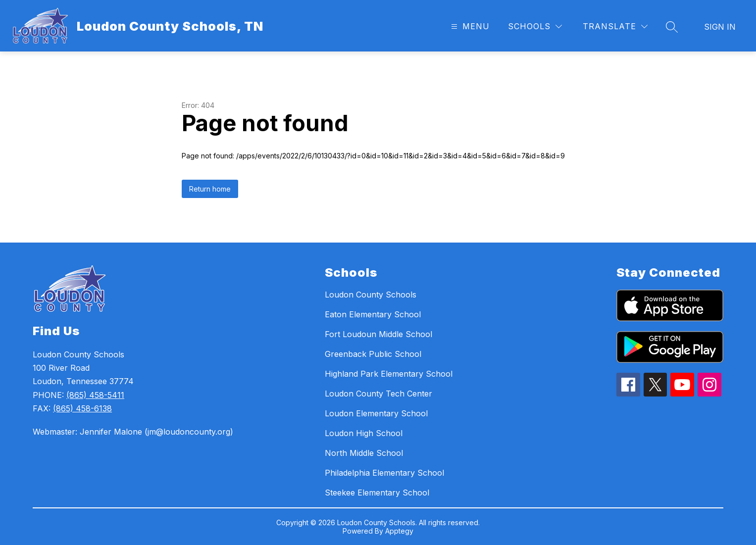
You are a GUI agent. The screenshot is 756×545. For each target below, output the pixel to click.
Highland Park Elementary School (389, 374)
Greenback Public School (373, 354)
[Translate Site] (615, 26)
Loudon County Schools (371, 295)
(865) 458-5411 (95, 395)
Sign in (720, 27)
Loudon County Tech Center (378, 394)
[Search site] (672, 27)
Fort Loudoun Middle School (378, 334)
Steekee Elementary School (377, 493)
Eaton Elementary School (373, 314)
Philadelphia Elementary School (384, 473)
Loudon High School (364, 433)
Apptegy (399, 531)
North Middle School (364, 453)
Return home (210, 189)
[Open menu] (469, 26)
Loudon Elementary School (376, 413)
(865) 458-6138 (82, 408)
